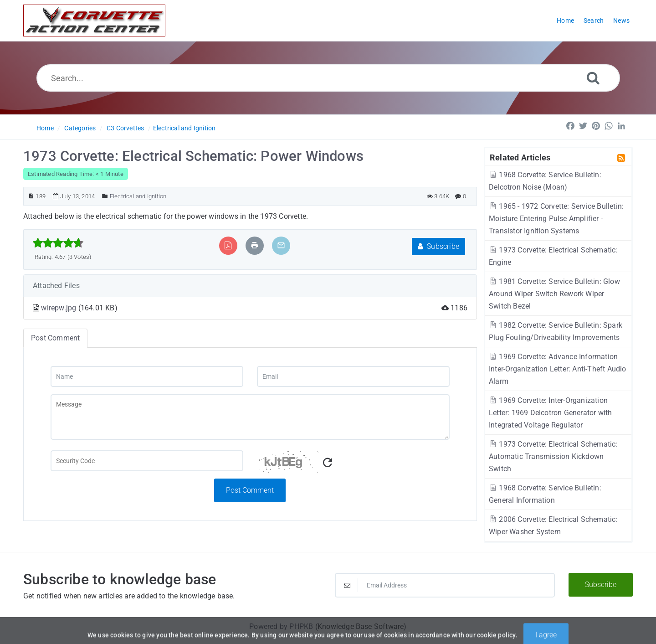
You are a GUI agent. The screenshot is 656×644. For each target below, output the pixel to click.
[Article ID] (31, 196)
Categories (80, 128)
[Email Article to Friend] (281, 245)
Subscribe (438, 246)
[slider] (58, 243)
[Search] (593, 78)
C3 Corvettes (125, 128)
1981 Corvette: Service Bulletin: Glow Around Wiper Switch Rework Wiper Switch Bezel (554, 294)
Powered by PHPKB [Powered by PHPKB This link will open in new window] (281, 626)
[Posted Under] (105, 196)
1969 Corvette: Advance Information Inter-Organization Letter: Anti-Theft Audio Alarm (558, 369)
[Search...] (328, 78)
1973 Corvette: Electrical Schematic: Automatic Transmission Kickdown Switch (553, 456)
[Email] (353, 376)
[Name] (147, 376)
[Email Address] (445, 585)
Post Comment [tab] (55, 338)
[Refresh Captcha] (328, 463)
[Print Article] (255, 245)
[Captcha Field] (147, 461)
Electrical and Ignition (184, 128)
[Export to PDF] (228, 245)
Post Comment (250, 490)
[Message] (250, 417)
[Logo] (94, 21)
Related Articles (520, 157)
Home (45, 128)
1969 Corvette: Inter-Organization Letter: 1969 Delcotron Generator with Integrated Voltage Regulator (550, 413)
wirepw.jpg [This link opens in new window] (59, 308)
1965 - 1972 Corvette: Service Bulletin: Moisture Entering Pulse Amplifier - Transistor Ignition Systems (556, 219)
